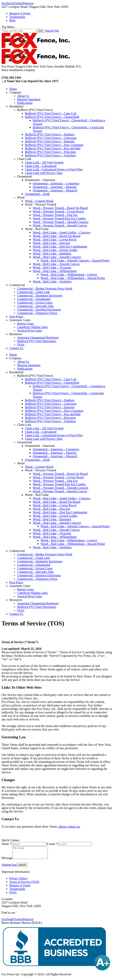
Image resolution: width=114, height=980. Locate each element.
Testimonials (17, 891)
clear (14, 867)
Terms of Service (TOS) (24, 884)
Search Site (52, 31)
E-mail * (52, 844)
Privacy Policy (19, 881)
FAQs (13, 895)
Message (7, 860)
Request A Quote (20, 888)
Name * (6, 844)
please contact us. (69, 827)
